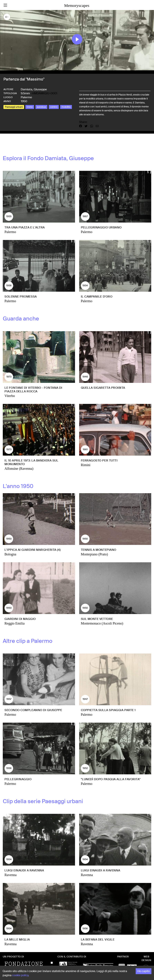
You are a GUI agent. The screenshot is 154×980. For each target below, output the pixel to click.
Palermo (26, 97)
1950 (24, 101)
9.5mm (25, 93)
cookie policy (20, 975)
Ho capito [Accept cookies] (144, 971)
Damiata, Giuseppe (34, 89)
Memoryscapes (77, 6)
